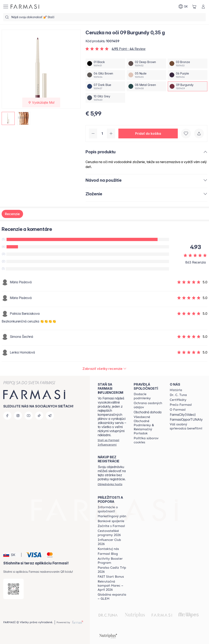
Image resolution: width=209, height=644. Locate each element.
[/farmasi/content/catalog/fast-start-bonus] (111, 577)
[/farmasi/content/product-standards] (178, 400)
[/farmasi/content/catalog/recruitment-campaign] (112, 586)
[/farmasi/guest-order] (110, 484)
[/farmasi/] (25, 7)
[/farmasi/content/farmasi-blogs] (108, 554)
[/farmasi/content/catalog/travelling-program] (112, 533)
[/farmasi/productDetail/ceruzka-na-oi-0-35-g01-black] (105, 63)
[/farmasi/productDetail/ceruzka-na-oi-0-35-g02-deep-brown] (147, 63)
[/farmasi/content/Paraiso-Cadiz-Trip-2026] (112, 570)
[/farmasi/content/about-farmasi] (176, 390)
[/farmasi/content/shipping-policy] (148, 396)
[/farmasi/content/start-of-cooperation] (111, 526)
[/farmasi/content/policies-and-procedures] (148, 405)
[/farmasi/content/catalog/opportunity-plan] (112, 516)
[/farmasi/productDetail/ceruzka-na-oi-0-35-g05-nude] (147, 75)
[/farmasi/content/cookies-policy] (148, 440)
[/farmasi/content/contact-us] (108, 549)
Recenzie (12, 214)
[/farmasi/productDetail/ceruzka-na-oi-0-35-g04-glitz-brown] (105, 75)
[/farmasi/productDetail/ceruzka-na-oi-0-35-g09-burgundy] (188, 86)
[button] (148, 133)
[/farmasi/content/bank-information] (111, 521)
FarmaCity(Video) (183, 415)
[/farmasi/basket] (194, 7)
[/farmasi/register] (112, 442)
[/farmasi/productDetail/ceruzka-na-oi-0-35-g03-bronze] (188, 63)
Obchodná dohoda (148, 412)
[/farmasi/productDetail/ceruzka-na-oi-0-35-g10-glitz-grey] (105, 98)
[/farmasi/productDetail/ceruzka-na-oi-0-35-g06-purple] (188, 75)
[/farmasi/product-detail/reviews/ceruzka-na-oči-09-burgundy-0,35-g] (105, 369)
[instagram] (18, 416)
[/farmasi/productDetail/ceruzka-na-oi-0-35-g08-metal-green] (147, 86)
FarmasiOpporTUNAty (186, 419)
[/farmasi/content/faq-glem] (112, 597)
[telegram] (50, 416)
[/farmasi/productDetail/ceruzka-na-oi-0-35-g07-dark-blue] (105, 86)
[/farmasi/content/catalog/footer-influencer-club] (112, 542)
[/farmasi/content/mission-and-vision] (178, 395)
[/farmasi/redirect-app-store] (13, 589)
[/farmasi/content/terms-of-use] (148, 425)
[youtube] (29, 416)
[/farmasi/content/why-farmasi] (181, 405)
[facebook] (7, 416)
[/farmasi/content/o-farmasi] (178, 410)
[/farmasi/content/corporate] (112, 509)
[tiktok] (39, 416)
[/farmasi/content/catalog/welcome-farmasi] (186, 426)
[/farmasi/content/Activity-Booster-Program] (112, 561)
